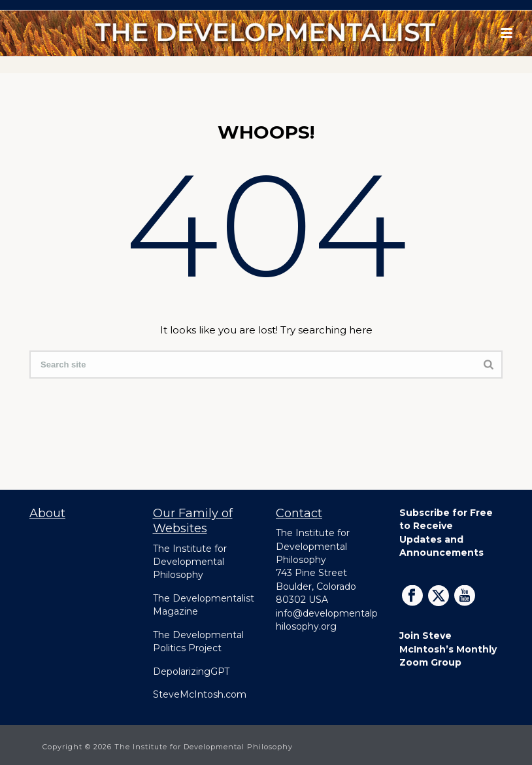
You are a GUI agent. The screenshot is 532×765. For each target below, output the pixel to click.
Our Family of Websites (193, 521)
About (47, 513)
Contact (299, 513)
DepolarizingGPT (191, 671)
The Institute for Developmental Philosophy (190, 562)
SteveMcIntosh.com (200, 694)
